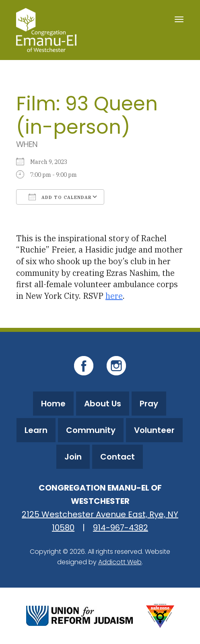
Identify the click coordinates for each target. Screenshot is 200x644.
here (114, 296)
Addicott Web (120, 562)
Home (53, 404)
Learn (36, 430)
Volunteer (154, 430)
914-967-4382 (121, 528)
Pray (149, 404)
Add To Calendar (60, 197)
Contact (118, 457)
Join (73, 457)
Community (91, 430)
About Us (103, 404)
